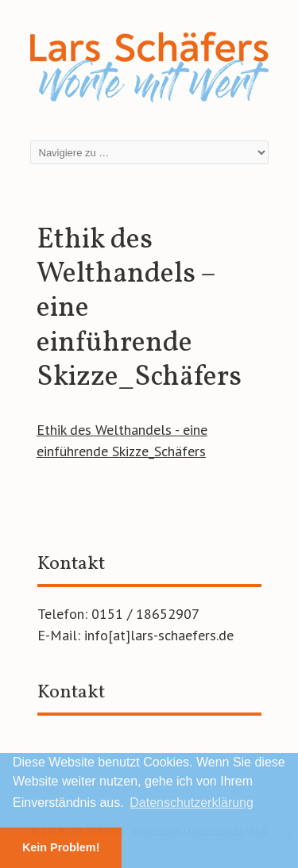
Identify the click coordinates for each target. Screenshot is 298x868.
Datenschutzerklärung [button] (192, 803)
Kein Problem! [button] (61, 847)
